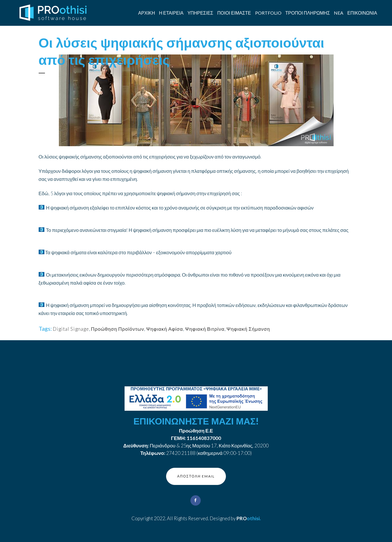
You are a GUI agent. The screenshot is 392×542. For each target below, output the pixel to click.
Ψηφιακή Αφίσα (165, 329)
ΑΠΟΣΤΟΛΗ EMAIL (196, 476)
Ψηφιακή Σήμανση (248, 329)
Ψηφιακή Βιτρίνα (205, 329)
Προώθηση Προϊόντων (118, 329)
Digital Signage (71, 329)
